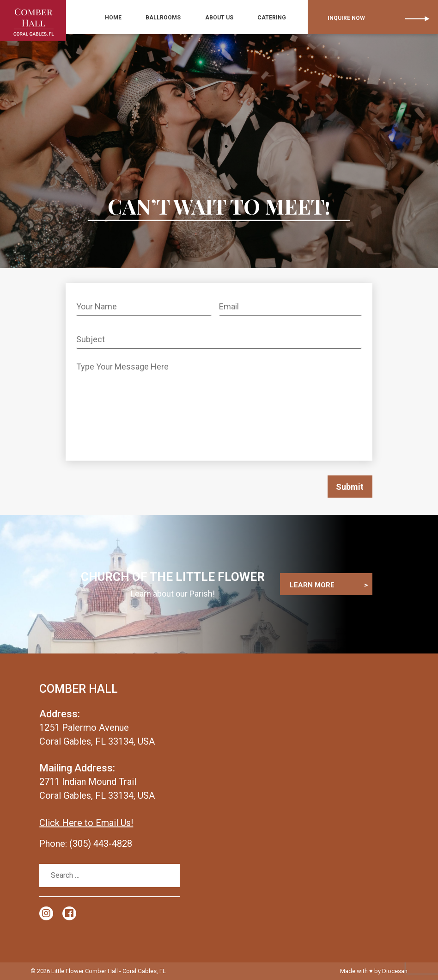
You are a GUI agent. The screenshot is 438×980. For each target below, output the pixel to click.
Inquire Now (344, 18)
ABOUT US (225, 18)
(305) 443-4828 (101, 844)
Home (130, 18)
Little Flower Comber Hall (85, 971)
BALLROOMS (175, 18)
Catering (273, 18)
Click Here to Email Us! (86, 823)
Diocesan (395, 971)
